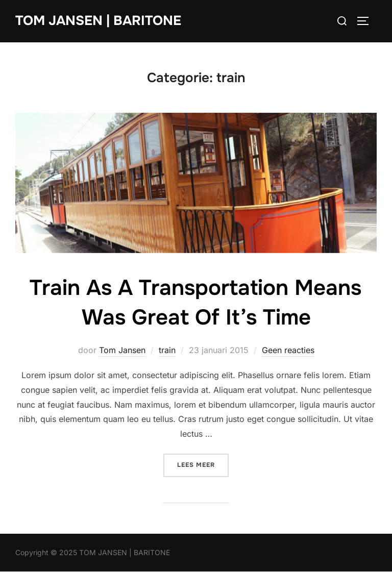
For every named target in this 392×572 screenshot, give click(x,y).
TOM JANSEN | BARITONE (98, 21)
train (167, 350)
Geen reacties (288, 350)
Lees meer (203, 464)
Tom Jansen (122, 350)
